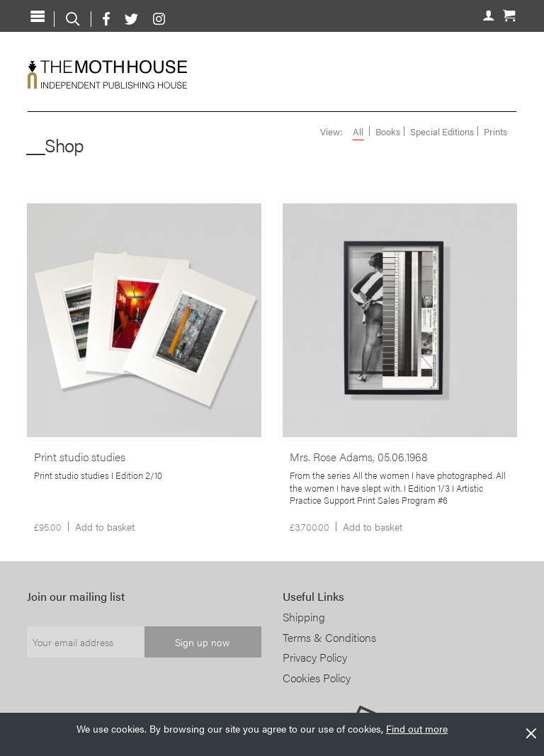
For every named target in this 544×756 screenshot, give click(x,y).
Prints (495, 132)
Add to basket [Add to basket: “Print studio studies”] (105, 526)
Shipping (304, 617)
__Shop (55, 145)
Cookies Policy (317, 678)
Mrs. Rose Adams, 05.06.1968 (358, 457)
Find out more (417, 728)
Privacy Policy (315, 657)
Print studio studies (80, 457)
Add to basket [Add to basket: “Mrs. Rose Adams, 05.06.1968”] (373, 526)
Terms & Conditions (329, 637)
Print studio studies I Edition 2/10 (98, 475)
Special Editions (442, 132)
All (358, 132)
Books (388, 132)
